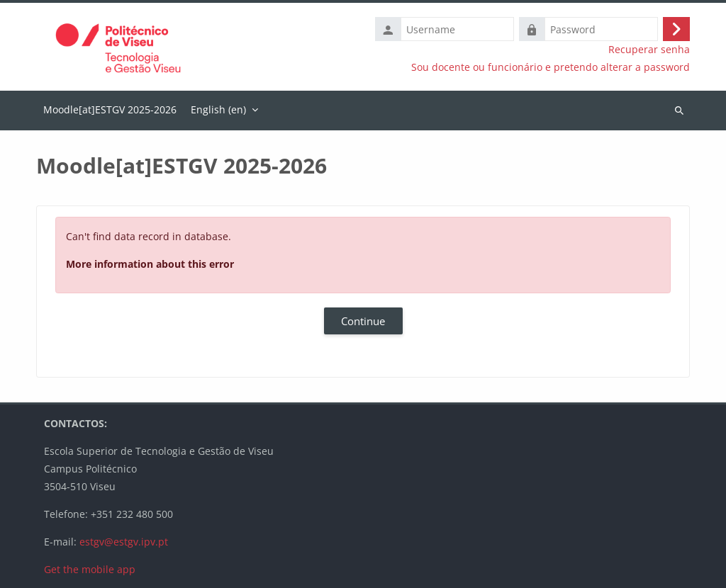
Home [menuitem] (110, 111)
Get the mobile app (90, 569)
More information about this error (150, 264)
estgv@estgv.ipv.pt (124, 542)
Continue (363, 321)
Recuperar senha (649, 50)
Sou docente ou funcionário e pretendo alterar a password (551, 67)
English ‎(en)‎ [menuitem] (218, 109)
